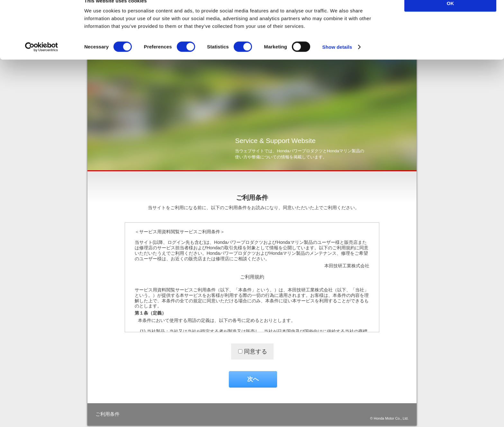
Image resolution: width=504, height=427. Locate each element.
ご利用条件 (108, 414)
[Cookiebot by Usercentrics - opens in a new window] (42, 60)
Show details (337, 60)
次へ (253, 379)
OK (450, 16)
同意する (256, 351)
